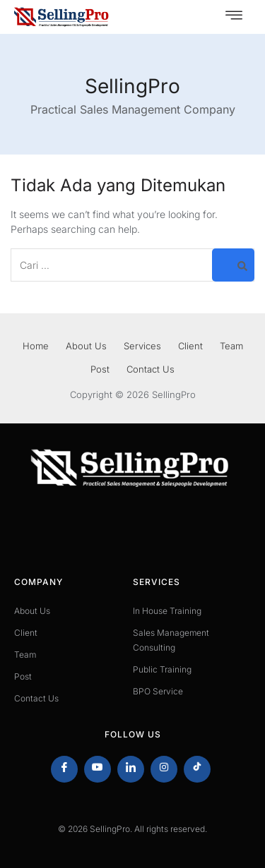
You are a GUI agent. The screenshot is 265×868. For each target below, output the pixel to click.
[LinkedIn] (131, 769)
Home (36, 346)
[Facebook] (64, 769)
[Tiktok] (197, 769)
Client (190, 346)
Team (231, 346)
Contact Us (151, 369)
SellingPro (132, 86)
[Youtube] (98, 769)
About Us (86, 346)
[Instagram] (164, 769)
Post (100, 369)
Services (142, 346)
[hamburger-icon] (234, 17)
